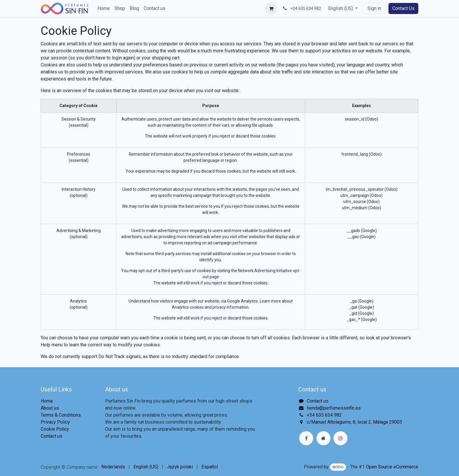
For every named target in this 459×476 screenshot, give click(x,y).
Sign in (374, 8)
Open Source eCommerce (392, 467)
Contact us (52, 436)
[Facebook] (306, 438)
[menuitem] (104, 8)
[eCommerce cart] (271, 8)
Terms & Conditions (61, 415)
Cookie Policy (55, 429)
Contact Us (403, 8)
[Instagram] (340, 438)
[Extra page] (323, 438)
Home (47, 401)
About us (50, 408)
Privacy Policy (55, 422)
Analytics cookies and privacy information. (211, 307)
